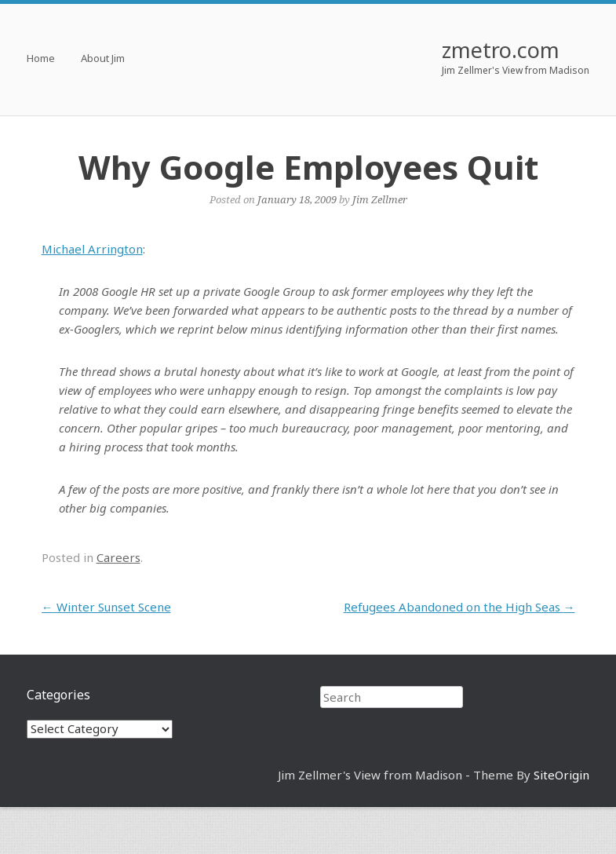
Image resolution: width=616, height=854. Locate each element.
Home (41, 59)
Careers (118, 557)
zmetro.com (501, 50)
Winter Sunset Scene (106, 607)
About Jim (103, 59)
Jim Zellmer (380, 199)
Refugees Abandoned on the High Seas (459, 607)
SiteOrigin (561, 775)
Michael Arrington (92, 249)
